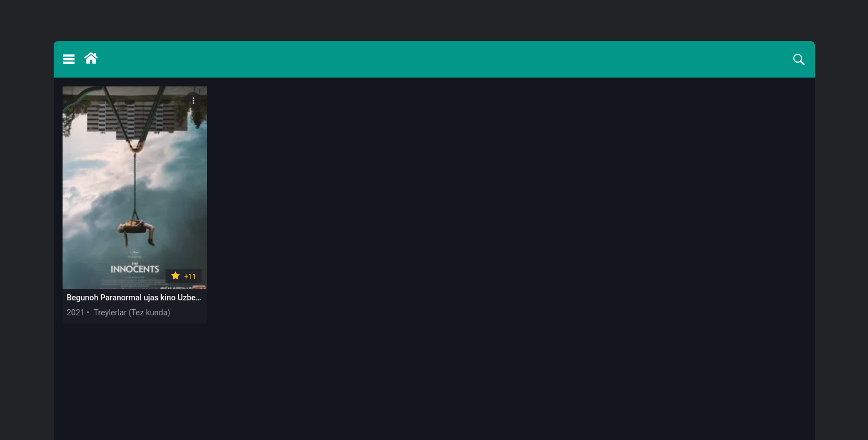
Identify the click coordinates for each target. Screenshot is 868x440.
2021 (76, 313)
